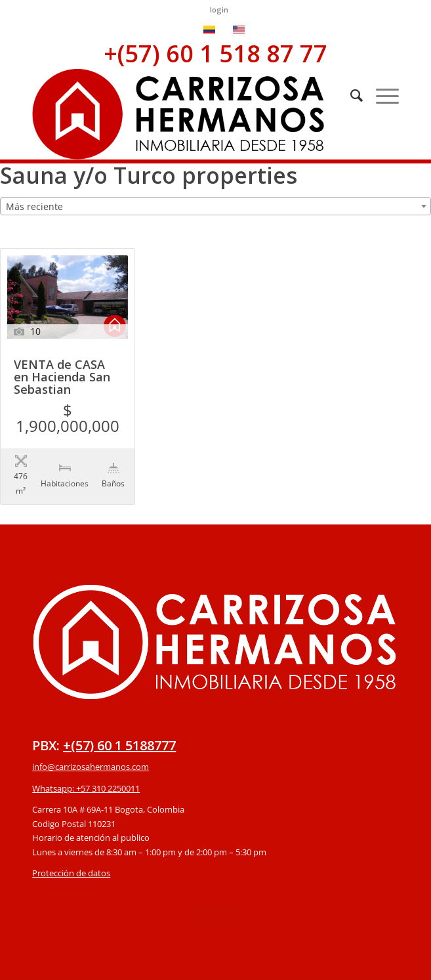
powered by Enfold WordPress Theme (291, 963)
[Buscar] (350, 95)
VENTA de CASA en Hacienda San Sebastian (62, 378)
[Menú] (381, 95)
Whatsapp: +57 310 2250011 (86, 761)
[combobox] (215, 206)
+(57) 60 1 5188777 (119, 718)
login (219, 10)
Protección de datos (71, 846)
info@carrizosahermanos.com (91, 740)
